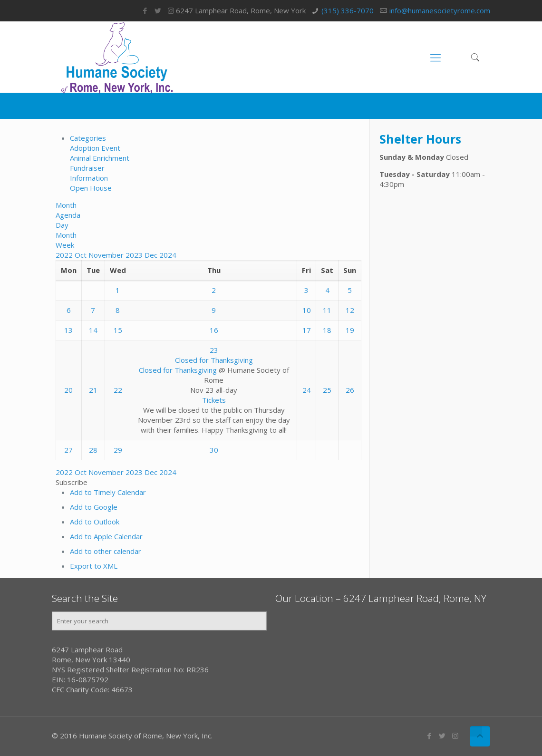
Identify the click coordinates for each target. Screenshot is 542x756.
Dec (152, 255)
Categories (88, 138)
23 (214, 350)
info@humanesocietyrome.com (440, 10)
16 (214, 330)
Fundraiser (87, 168)
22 (118, 390)
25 (327, 390)
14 (93, 330)
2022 (65, 255)
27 (68, 450)
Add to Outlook (95, 522)
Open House (91, 188)
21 (93, 390)
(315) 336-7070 (348, 10)
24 (307, 390)
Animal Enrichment (100, 158)
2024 (168, 255)
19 (350, 330)
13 (68, 330)
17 (307, 330)
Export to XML (94, 566)
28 (93, 450)
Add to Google (94, 507)
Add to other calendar (106, 551)
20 (68, 390)
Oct (82, 255)
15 (118, 330)
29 (118, 450)
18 (327, 330)
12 (350, 310)
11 (327, 310)
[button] (72, 482)
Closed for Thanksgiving (178, 370)
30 (214, 450)
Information (89, 178)
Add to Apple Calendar (106, 536)
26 (350, 390)
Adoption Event (95, 148)
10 (307, 310)
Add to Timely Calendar (108, 492)
